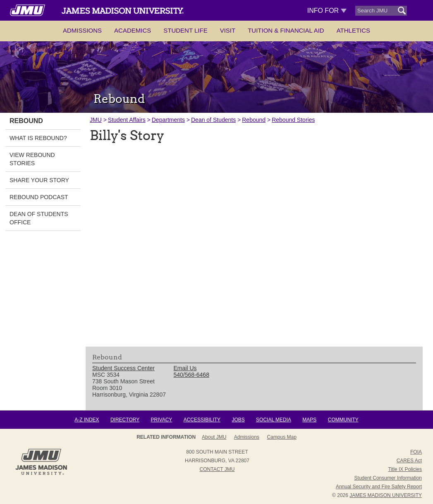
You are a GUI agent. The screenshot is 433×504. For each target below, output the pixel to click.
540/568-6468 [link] (191, 375)
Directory (125, 420)
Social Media (274, 420)
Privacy (162, 420)
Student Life (185, 30)
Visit (228, 30)
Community (343, 420)
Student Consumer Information (388, 478)
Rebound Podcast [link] (39, 197)
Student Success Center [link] (123, 368)
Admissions (82, 30)
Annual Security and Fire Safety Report (379, 487)
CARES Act (409, 461)
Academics (133, 30)
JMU (96, 120)
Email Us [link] (185, 368)
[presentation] (254, 242)
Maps (309, 420)
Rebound (254, 120)
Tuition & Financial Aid (286, 30)
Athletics (353, 30)
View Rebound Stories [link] (32, 159)
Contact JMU (217, 469)
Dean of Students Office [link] (39, 218)
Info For (327, 11)
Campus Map (281, 437)
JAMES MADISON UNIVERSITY (386, 495)
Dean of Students (213, 120)
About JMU (214, 437)
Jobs (238, 420)
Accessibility (202, 420)
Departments (168, 120)
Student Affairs (127, 120)
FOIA (416, 452)
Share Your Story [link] (39, 180)
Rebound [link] (26, 121)
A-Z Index (87, 420)
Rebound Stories (293, 120)
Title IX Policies (405, 469)
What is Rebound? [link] (38, 138)
